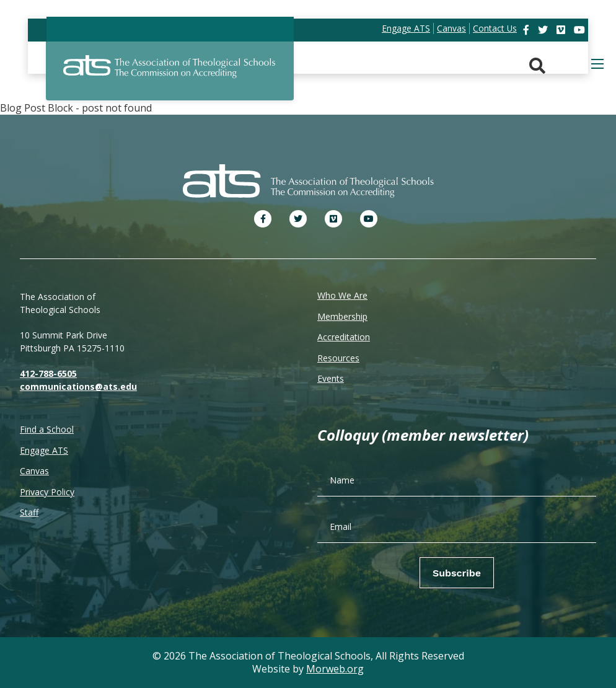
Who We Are (342, 295)
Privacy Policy (47, 492)
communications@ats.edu (78, 386)
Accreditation (344, 337)
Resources (338, 358)
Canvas (34, 471)
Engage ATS (44, 450)
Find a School (47, 429)
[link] (527, 30)
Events (331, 378)
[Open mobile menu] (597, 64)
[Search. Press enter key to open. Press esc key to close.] (537, 66)
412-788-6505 (48, 373)
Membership (342, 316)
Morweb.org (335, 669)
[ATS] (170, 74)
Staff (29, 512)
